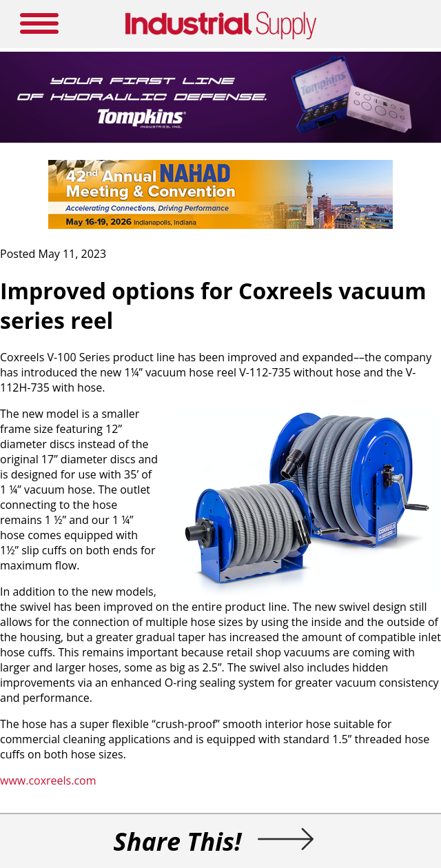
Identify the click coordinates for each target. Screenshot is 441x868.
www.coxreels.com (48, 780)
